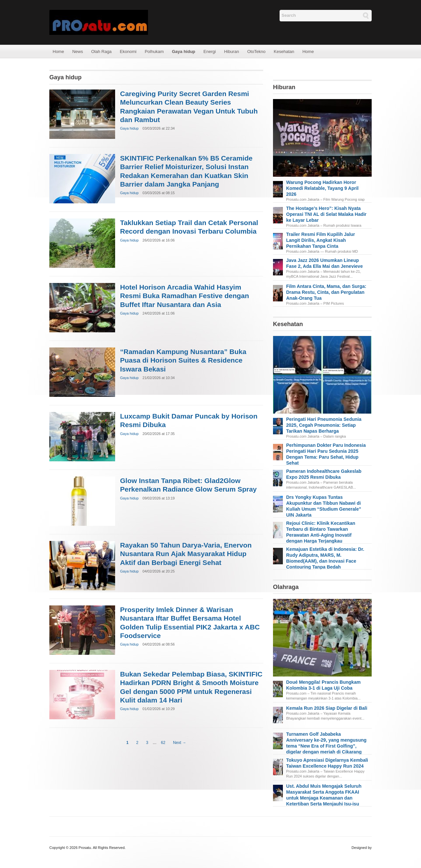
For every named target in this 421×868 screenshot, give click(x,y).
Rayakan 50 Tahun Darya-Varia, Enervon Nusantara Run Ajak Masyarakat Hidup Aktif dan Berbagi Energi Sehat (186, 554)
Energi (210, 51)
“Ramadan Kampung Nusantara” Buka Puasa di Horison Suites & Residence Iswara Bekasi (183, 360)
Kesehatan (284, 51)
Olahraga (286, 587)
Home (58, 51)
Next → (180, 743)
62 (163, 743)
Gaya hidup (184, 51)
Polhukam (154, 51)
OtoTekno (257, 51)
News (78, 51)
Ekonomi (128, 51)
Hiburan (232, 51)
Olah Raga (101, 51)
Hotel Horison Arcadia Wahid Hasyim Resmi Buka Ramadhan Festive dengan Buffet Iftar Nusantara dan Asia (185, 296)
